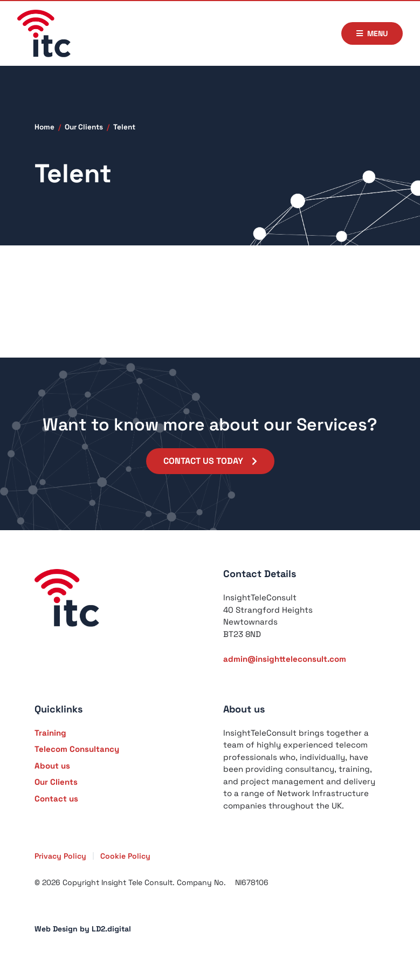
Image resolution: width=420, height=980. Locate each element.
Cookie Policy (125, 856)
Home (44, 127)
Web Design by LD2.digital (83, 929)
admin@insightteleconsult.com (285, 659)
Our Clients (84, 127)
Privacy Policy (60, 856)
